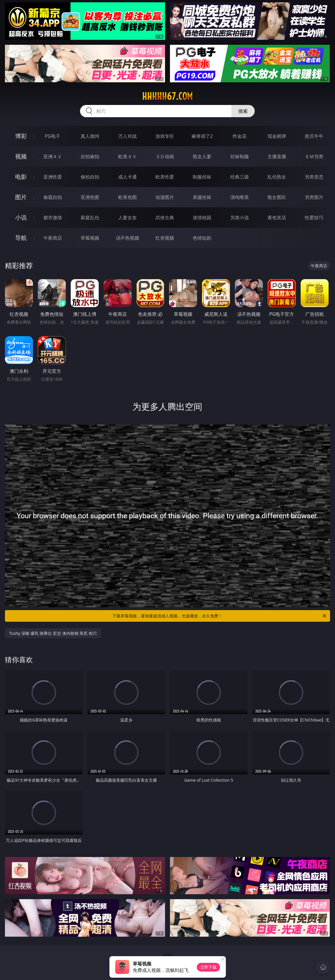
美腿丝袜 (202, 197)
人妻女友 (127, 218)
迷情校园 (202, 218)
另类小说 (240, 218)
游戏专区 (165, 136)
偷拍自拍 (90, 177)
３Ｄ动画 (165, 156)
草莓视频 (90, 238)
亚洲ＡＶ (53, 156)
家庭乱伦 (90, 218)
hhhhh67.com (167, 96)
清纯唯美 (240, 197)
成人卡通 (127, 177)
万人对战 (127, 136)
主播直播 (277, 156)
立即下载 (208, 967)
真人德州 (90, 136)
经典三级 (240, 177)
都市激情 (53, 218)
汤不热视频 (127, 238)
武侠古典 (165, 218)
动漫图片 (165, 197)
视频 (21, 156)
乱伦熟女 (277, 177)
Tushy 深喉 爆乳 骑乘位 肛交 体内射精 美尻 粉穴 (53, 633)
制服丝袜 (202, 177)
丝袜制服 (240, 156)
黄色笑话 (277, 218)
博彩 (21, 136)
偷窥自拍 (53, 197)
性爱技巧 (314, 218)
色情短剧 (202, 238)
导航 (21, 238)
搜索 (243, 111)
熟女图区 (277, 197)
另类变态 (314, 177)
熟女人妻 (202, 156)
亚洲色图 (90, 197)
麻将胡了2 (202, 136)
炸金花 (240, 136)
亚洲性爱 (53, 177)
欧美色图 (127, 197)
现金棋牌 (277, 136)
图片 (21, 197)
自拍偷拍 (90, 156)
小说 (21, 217)
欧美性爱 (165, 177)
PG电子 (53, 136)
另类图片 (314, 197)
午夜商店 (53, 238)
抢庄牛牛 (314, 136)
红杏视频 (165, 238)
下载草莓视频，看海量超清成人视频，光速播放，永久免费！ (220, 616)
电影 (21, 177)
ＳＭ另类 (314, 156)
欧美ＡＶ (127, 156)
